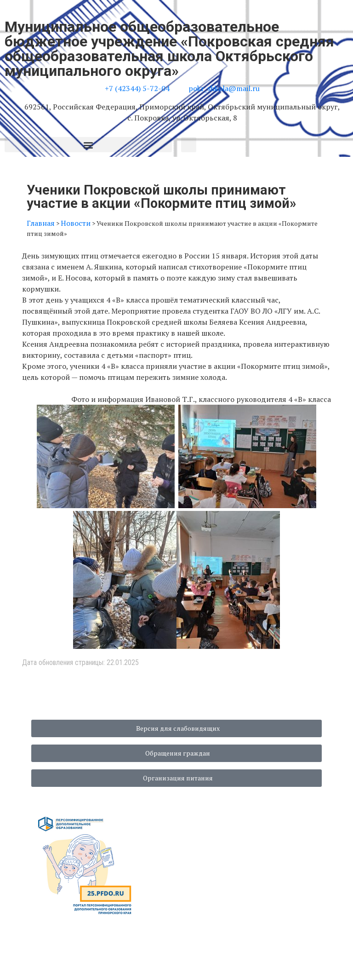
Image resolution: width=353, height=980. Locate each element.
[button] (88, 145)
